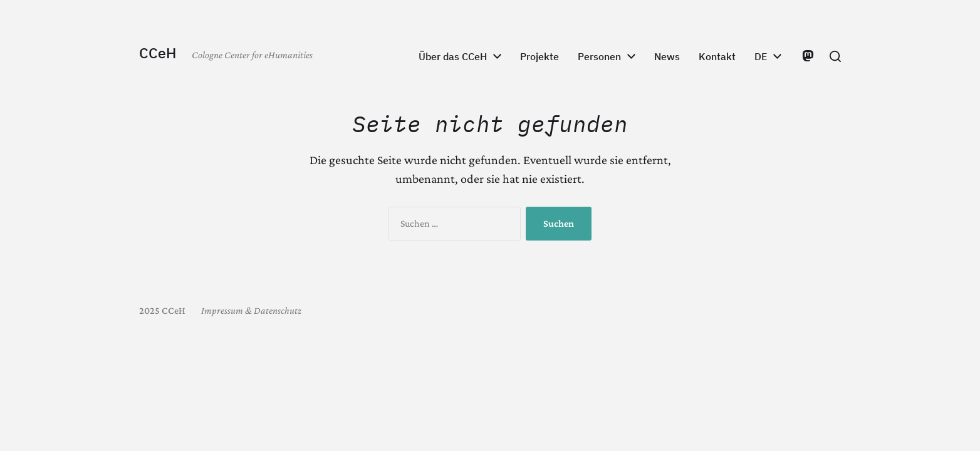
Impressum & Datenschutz (251, 310)
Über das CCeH (453, 56)
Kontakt (717, 56)
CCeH (158, 53)
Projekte (540, 56)
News (667, 56)
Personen (599, 56)
